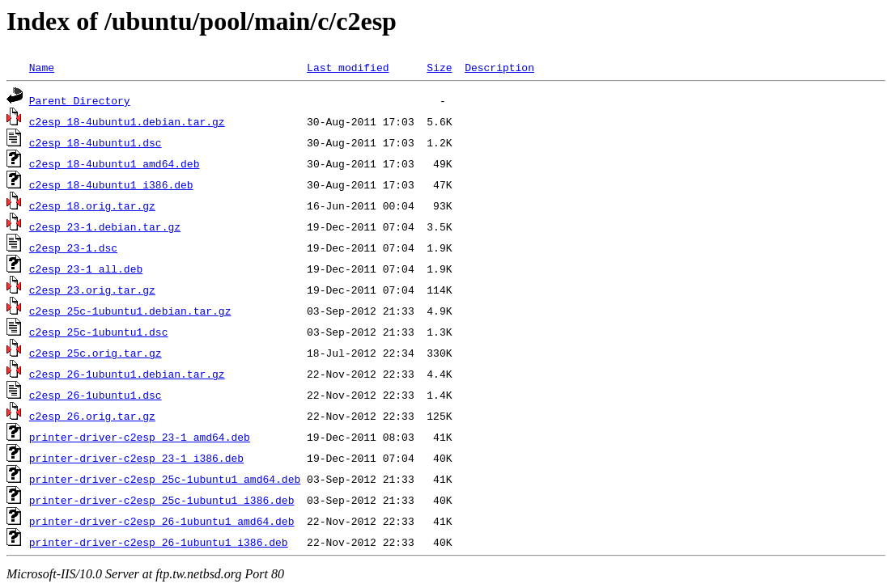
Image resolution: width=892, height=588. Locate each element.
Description (499, 67)
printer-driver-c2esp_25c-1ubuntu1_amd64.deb (165, 479)
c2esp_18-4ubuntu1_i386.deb (111, 184)
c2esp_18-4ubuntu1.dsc (96, 142)
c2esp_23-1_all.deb (86, 269)
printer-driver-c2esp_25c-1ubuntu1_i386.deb (162, 500)
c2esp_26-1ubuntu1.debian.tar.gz (127, 374)
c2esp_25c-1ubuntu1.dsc (99, 332)
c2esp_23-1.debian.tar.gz (105, 226)
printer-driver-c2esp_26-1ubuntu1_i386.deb (159, 542)
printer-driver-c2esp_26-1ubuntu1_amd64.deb (162, 521)
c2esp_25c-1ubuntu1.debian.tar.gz (130, 311)
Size (439, 67)
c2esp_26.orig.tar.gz (92, 416)
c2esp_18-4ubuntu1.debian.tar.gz (127, 121)
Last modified (348, 67)
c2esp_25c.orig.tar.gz (96, 353)
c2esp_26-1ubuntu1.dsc (96, 395)
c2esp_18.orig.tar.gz (92, 205)
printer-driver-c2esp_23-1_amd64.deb (140, 437)
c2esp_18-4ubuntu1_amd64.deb (115, 163)
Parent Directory (80, 100)
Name (42, 67)
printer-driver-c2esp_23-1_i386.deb (136, 458)
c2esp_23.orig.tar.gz (92, 290)
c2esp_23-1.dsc (73, 247)
